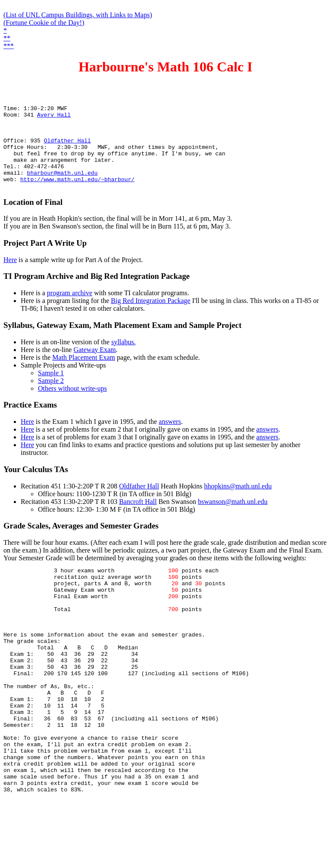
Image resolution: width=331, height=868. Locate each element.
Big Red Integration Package (150, 317)
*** (9, 46)
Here (10, 276)
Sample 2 (51, 397)
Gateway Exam (95, 366)
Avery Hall (54, 117)
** (7, 38)
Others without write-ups (72, 405)
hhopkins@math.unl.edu (238, 503)
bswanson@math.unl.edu (233, 518)
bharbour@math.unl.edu (62, 187)
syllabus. (123, 359)
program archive (70, 310)
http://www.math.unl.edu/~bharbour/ (77, 195)
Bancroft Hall (138, 518)
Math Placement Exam (84, 374)
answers (170, 438)
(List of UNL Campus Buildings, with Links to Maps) (78, 15)
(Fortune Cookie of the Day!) (44, 23)
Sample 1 (51, 390)
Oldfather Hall (67, 148)
